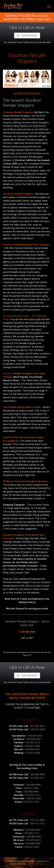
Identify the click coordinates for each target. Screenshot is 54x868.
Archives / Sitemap (35, 864)
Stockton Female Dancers (27, 93)
